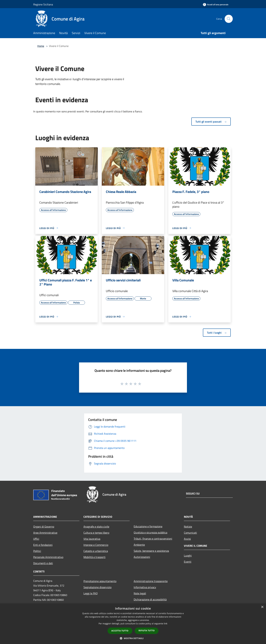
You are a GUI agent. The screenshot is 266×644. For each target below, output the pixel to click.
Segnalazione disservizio (97, 587)
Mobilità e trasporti (94, 557)
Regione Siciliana (43, 4)
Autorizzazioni (142, 557)
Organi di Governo (44, 527)
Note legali (140, 593)
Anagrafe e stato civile (96, 527)
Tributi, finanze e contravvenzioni (153, 539)
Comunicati (190, 533)
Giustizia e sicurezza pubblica (150, 532)
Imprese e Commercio (96, 545)
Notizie (188, 527)
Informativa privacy (145, 587)
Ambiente (139, 545)
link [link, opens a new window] (166, 624)
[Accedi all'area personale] (216, 4)
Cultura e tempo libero (96, 533)
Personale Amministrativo (48, 557)
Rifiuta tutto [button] (147, 631)
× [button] (262, 607)
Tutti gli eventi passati (211, 122)
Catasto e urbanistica (96, 551)
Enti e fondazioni (43, 545)
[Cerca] (229, 19)
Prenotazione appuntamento (100, 581)
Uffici (36, 539)
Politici (37, 551)
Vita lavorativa (92, 539)
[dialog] (133, 624)
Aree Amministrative (45, 533)
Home (41, 46)
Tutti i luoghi (217, 333)
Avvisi (187, 539)
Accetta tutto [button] (120, 631)
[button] (133, 638)
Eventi (188, 562)
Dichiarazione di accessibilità (150, 599)
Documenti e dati (43, 563)
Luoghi (188, 556)
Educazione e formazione (148, 526)
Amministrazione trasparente (151, 581)
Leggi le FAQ (91, 593)
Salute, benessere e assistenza (151, 551)
